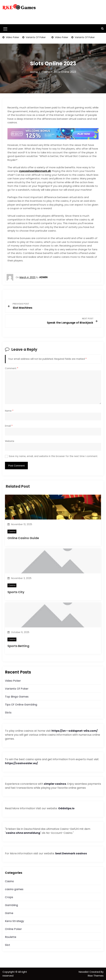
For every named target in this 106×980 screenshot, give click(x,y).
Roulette (11, 937)
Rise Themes (96, 976)
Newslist (84, 972)
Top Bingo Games (17, 697)
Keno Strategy (15, 921)
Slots (8, 713)
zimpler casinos (55, 784)
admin (43, 277)
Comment (12, 368)
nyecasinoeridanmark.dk (35, 171)
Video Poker (12, 37)
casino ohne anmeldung (23, 833)
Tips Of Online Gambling (21, 705)
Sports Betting (18, 646)
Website (10, 441)
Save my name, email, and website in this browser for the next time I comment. (53, 456)
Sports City (16, 592)
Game (9, 913)
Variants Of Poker (35, 37)
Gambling (12, 905)
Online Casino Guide (23, 538)
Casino (12, 531)
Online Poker (13, 929)
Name (9, 411)
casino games (14, 889)
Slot (8, 945)
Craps (9, 897)
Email (9, 426)
